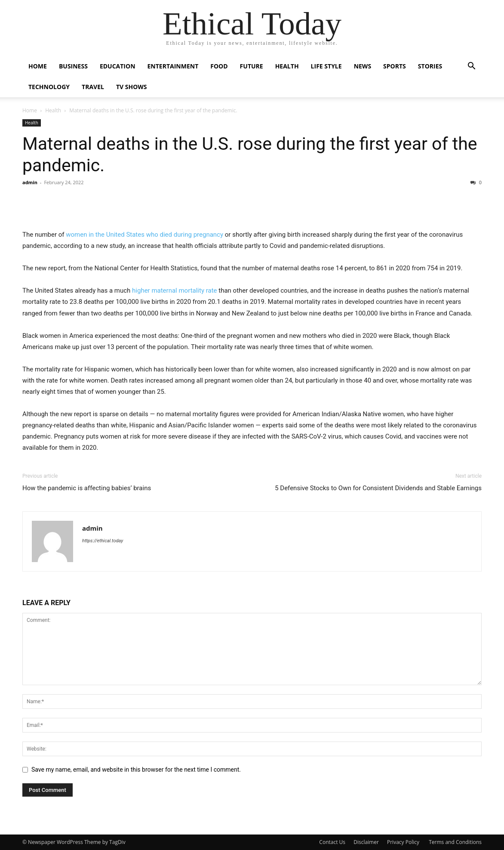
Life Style (326, 66)
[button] (471, 67)
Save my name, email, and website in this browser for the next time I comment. (136, 770)
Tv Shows (132, 87)
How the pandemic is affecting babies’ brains (87, 488)
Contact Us (332, 842)
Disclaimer (366, 842)
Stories (430, 66)
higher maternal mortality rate (174, 291)
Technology (49, 87)
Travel (93, 87)
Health (287, 66)
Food (219, 66)
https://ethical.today (103, 541)
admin (30, 182)
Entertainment (173, 66)
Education (118, 66)
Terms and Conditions (455, 842)
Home (38, 66)
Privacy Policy (404, 842)
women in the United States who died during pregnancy (144, 235)
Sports (395, 66)
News (363, 66)
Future (252, 66)
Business (73, 66)
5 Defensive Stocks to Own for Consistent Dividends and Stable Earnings (378, 488)
